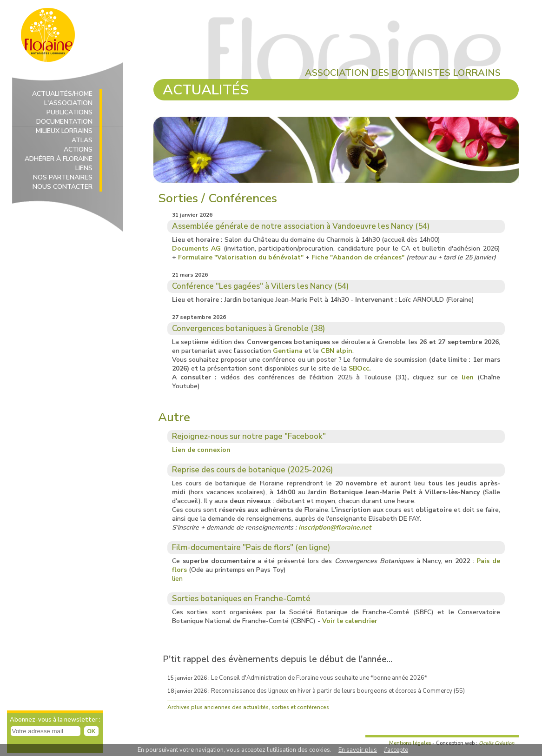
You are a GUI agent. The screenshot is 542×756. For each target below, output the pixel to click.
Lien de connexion (201, 450)
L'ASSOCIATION (68, 103)
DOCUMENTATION (64, 122)
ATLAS (82, 140)
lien (177, 579)
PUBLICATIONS (69, 112)
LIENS (84, 168)
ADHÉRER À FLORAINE (59, 159)
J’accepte (396, 750)
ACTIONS (78, 149)
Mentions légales (410, 743)
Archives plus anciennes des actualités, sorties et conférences (248, 707)
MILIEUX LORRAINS (64, 131)
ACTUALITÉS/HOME (62, 94)
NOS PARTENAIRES (63, 177)
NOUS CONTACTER (63, 187)
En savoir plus (358, 750)
